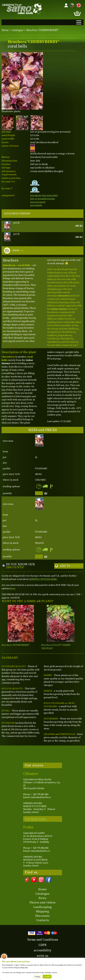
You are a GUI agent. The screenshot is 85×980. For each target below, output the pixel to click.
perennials (36, 205)
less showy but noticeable (44, 195)
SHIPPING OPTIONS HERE (43, 579)
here (13, 588)
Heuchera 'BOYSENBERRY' (16, 645)
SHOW (18, 251)
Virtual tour (36, 819)
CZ (71, 5)
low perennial (38, 202)
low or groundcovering (42, 199)
